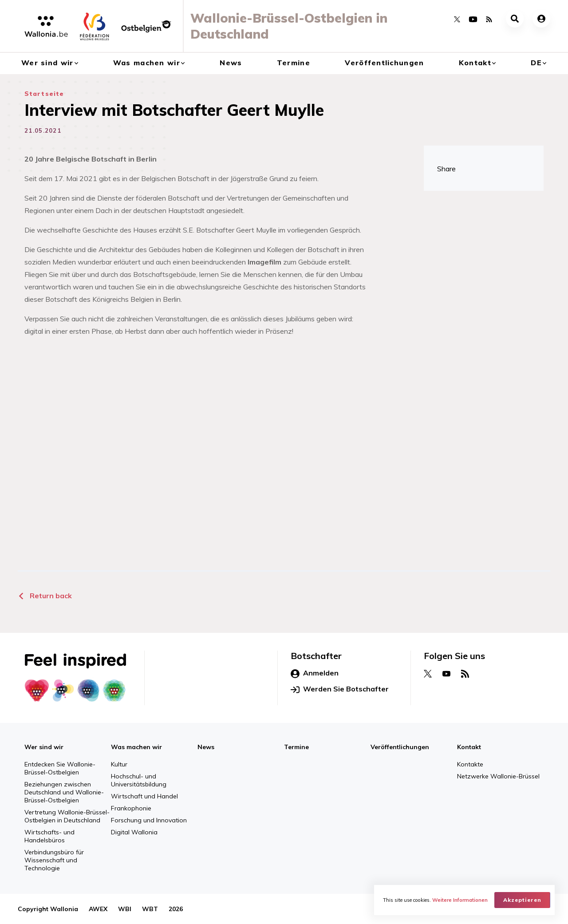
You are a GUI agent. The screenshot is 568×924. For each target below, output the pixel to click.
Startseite (44, 94)
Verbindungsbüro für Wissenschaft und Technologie (54, 860)
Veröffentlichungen (384, 63)
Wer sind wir (47, 63)
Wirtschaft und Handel (144, 796)
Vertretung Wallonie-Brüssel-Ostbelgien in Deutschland (67, 816)
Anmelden (315, 673)
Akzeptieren (522, 900)
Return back (45, 596)
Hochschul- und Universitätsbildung (139, 780)
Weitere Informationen (460, 900)
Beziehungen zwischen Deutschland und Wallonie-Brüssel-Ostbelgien (64, 792)
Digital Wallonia (134, 832)
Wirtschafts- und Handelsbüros (49, 836)
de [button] (536, 63)
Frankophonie (131, 808)
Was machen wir (147, 63)
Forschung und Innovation (149, 820)
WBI (125, 909)
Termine (294, 63)
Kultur (119, 764)
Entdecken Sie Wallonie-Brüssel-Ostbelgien (60, 768)
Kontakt (475, 63)
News (231, 63)
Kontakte (470, 764)
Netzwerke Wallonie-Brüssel (498, 776)
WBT (150, 909)
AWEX (98, 909)
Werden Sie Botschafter (340, 689)
